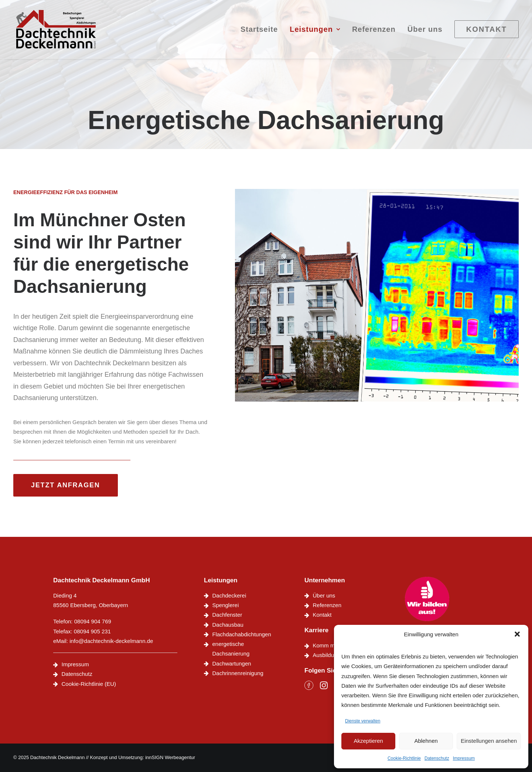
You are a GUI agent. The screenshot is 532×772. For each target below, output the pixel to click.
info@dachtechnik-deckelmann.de (111, 641)
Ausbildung (327, 655)
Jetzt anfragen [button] (66, 485)
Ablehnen (426, 741)
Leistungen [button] (315, 32)
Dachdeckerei (229, 595)
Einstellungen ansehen (489, 741)
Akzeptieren (368, 741)
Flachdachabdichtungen (242, 634)
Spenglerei (226, 605)
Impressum (464, 758)
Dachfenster (227, 615)
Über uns (425, 32)
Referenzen (374, 32)
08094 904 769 (93, 621)
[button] (517, 634)
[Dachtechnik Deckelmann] (59, 32)
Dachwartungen (232, 663)
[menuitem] (262, 32)
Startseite (259, 32)
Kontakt (322, 615)
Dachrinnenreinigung (238, 673)
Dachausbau (228, 625)
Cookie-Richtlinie (404, 758)
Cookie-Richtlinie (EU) (89, 684)
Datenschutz (437, 758)
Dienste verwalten (363, 721)
